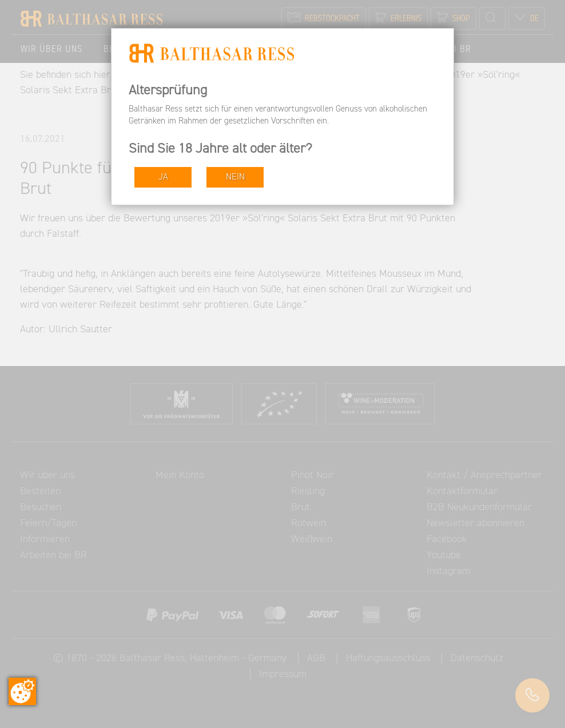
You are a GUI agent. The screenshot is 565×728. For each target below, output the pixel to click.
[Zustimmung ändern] (22, 691)
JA (163, 177)
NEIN (235, 177)
